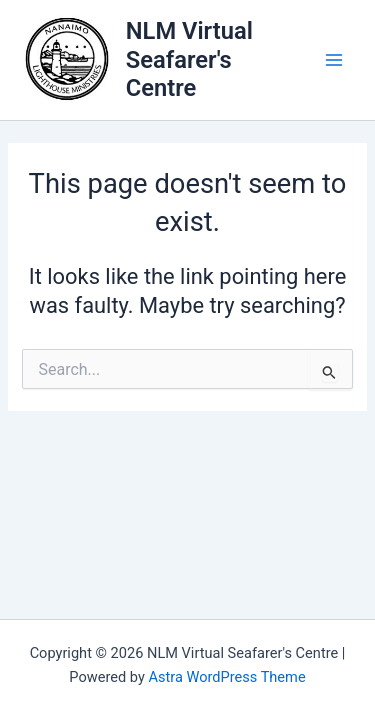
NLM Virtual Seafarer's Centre (189, 59)
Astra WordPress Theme (226, 677)
